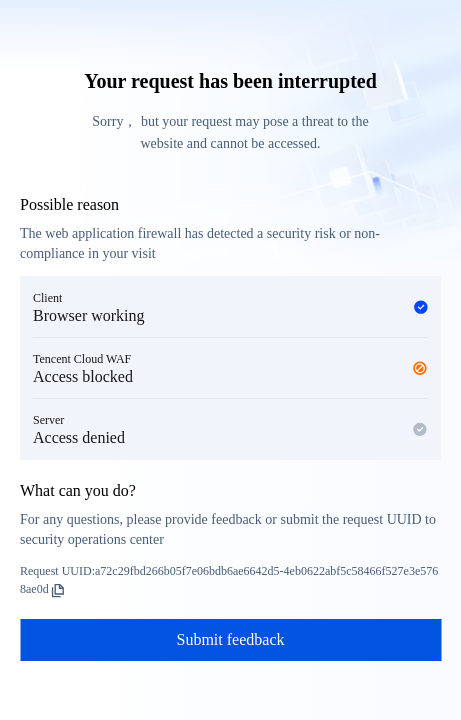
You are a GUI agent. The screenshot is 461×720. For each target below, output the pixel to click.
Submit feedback (231, 639)
